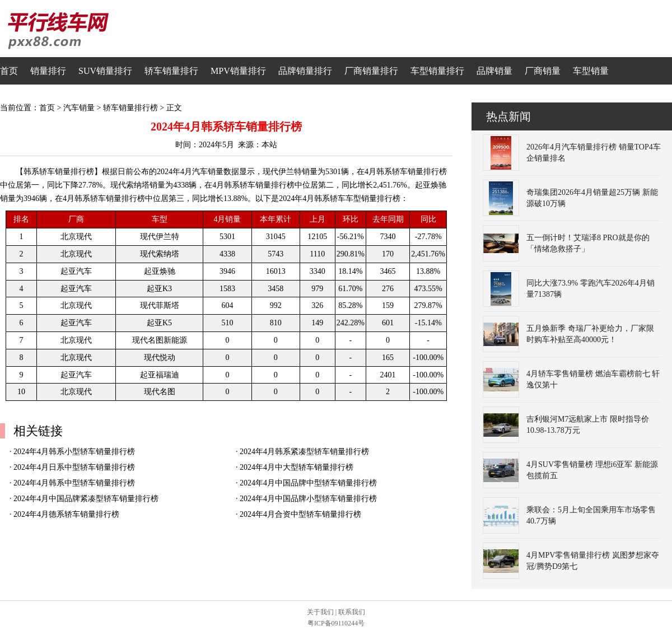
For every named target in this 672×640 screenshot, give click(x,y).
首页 (9, 71)
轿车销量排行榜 (130, 108)
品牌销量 (494, 71)
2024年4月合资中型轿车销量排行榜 (300, 514)
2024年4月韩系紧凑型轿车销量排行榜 (304, 452)
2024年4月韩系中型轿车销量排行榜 (74, 483)
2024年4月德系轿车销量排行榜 (66, 514)
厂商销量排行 (371, 71)
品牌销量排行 (305, 71)
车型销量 (591, 71)
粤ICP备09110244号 (336, 623)
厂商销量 (543, 71)
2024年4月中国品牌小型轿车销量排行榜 (308, 499)
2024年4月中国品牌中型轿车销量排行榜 (308, 483)
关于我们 (320, 612)
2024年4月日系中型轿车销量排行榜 (74, 467)
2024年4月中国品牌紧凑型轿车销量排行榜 (86, 499)
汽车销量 (79, 108)
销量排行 (48, 71)
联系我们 (352, 612)
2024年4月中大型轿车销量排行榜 (297, 467)
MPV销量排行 (238, 71)
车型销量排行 (437, 71)
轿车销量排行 (171, 71)
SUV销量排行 (105, 71)
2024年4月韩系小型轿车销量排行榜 (74, 452)
